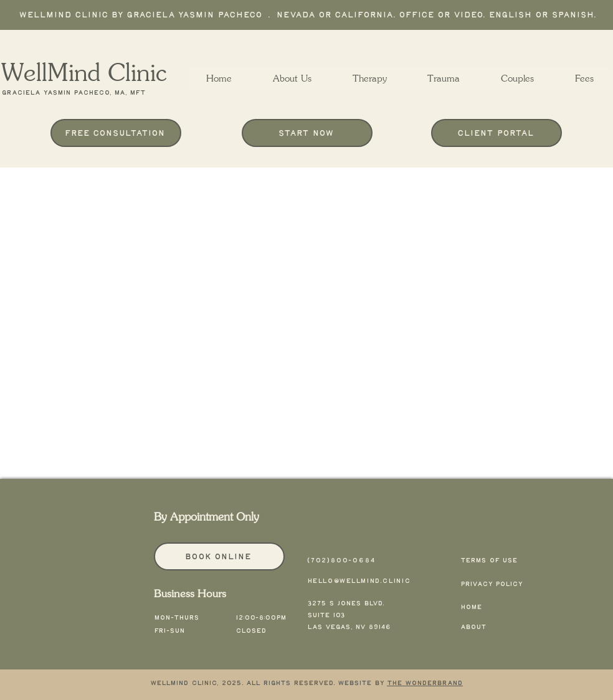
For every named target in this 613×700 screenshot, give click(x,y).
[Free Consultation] (116, 133)
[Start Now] (307, 133)
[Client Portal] (497, 133)
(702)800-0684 (342, 560)
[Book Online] (219, 556)
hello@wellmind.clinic (359, 581)
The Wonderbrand (425, 683)
